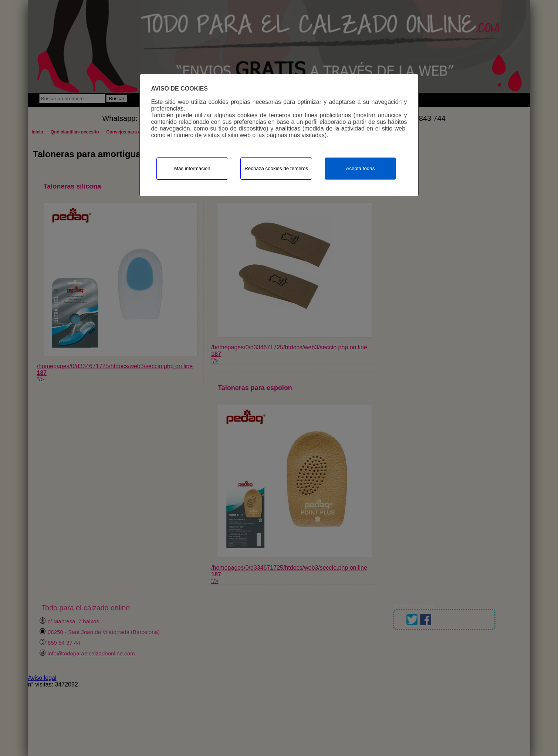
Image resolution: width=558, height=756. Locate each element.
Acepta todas (361, 168)
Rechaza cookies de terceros (276, 168)
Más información (192, 168)
